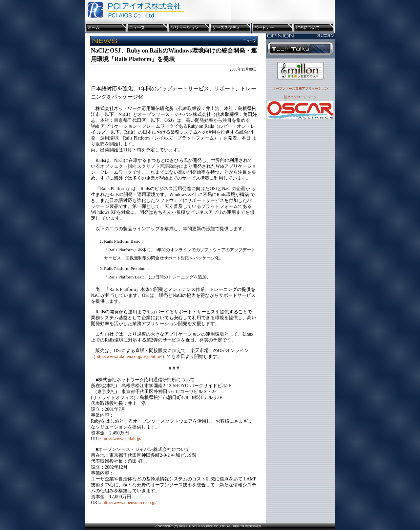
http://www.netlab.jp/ (122, 439)
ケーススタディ (231, 28)
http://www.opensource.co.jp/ (129, 503)
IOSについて (314, 28)
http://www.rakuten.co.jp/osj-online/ (129, 356)
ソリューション (189, 28)
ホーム (106, 28)
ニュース (147, 28)
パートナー (273, 28)
